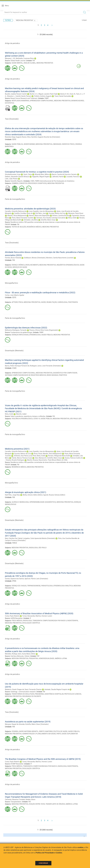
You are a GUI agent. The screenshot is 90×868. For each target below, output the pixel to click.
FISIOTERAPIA (73, 302)
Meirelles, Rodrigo (11, 654)
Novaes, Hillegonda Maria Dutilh (59, 456)
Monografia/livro (11, 283)
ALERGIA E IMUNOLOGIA (20, 502)
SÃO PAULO (42, 548)
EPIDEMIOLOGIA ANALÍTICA (63, 586)
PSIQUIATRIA (34, 658)
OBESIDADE (57, 144)
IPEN (14, 581)
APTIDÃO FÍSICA (17, 302)
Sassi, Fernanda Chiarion (33, 689)
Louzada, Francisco (73, 177)
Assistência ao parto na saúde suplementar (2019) (28, 722)
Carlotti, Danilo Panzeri (23, 96)
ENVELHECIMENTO (32, 265)
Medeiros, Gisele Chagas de (14, 689)
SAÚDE (43, 302)
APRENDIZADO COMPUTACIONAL (42, 101)
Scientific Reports (17, 181)
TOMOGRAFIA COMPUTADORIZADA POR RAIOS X (50, 621)
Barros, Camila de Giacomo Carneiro (64, 174)
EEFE (14, 139)
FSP (38, 656)
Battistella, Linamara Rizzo (25, 58)
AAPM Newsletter (16, 618)
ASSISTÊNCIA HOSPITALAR (54, 694)
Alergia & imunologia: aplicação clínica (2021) (26, 492)
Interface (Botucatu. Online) (20, 656)
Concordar (43, 863)
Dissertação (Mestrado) (14, 351)
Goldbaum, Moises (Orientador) (35, 258)
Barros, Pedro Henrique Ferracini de (17, 366)
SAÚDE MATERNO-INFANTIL (29, 731)
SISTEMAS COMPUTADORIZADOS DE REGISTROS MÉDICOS (26, 375)
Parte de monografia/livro (15, 199)
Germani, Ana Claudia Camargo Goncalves (51, 218)
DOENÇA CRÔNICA (18, 265)
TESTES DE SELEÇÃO (19, 227)
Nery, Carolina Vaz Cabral (14, 538)
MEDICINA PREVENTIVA (45, 63)
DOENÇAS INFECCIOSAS (20, 335)
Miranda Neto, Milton (42, 174)
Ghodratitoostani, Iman (13, 174)
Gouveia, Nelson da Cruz (57, 213)
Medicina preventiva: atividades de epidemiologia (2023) (30, 209)
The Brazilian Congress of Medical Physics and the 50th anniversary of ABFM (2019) (43, 759)
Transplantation (16, 802)
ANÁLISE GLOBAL (30, 63)
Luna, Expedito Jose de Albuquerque (41, 211)
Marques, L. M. (10, 58)
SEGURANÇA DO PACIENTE (32, 696)
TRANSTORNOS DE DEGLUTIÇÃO (23, 694)
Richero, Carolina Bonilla (61, 216)
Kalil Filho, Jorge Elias (12, 495)
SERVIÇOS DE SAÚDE (20, 267)
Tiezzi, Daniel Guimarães (63, 96)
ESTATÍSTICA (10, 103)
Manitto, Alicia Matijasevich (17, 216)
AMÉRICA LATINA (61, 658)
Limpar (84, 20)
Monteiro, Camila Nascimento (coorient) (60, 258)
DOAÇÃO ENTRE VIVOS (37, 804)
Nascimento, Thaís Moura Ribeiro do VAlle (53, 460)
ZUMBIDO (15, 183)
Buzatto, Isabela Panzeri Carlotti (16, 94)
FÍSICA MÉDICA (17, 621)
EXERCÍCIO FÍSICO (68, 144)
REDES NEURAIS (52, 375)
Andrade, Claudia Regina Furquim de (57, 689)
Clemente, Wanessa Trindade (15, 799)
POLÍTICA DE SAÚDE (60, 731)
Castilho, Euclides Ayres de (23, 213)
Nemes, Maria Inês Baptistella (39, 216)
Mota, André (9, 414)
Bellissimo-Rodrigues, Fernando (16, 330)
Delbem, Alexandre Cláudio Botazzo (17, 177)
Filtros (8, 20)
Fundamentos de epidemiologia (21, 332)
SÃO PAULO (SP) (76, 419)
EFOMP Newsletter (17, 764)
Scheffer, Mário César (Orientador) (37, 724)
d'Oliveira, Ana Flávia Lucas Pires (25, 456)
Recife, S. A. (34, 94)
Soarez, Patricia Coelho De (74, 458)
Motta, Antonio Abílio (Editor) (33, 495)
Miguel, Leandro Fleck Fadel (48, 94)
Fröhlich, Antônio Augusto (43, 96)
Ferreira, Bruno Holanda (13, 258)
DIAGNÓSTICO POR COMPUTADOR (65, 373)
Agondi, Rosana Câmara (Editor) (54, 495)
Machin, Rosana (32, 460)
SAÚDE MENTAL (17, 63)
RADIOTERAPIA (73, 621)
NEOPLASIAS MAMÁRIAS (20, 101)
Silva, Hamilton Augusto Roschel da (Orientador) (44, 137)
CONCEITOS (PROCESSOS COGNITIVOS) (33, 183)
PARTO (59, 734)
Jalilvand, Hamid (58, 177)
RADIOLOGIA (33, 548)
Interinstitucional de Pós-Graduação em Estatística (57, 181)
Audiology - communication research (23, 692)
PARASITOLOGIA (47, 586)
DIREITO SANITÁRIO (46, 731)
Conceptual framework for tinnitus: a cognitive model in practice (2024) (37, 172)
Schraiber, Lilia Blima (31, 220)
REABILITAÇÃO (52, 302)
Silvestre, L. (11, 96)
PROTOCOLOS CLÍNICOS (73, 694)
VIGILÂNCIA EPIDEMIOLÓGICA (22, 419)
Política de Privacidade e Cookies (49, 853)
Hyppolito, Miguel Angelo (41, 177)
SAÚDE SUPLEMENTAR (70, 734)
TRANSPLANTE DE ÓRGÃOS (55, 804)
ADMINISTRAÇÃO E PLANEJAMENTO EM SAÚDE (39, 734)
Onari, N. (73, 94)
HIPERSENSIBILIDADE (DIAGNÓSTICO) (43, 502)
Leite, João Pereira (11, 179)
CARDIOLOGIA (62, 302)
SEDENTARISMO (29, 144)
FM (34, 61)
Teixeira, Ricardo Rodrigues (15, 460)
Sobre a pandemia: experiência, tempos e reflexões (28, 416)
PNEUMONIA (39, 694)
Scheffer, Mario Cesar (48, 220)
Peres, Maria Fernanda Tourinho (23, 218)
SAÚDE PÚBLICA (17, 144)
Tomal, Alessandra (29, 616)
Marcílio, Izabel (21, 414)
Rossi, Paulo (38, 454)
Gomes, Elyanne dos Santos (14, 579)
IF (30, 618)
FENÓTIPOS (63, 375)
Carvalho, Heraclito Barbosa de (15, 211)
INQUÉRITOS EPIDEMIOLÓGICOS (68, 265)
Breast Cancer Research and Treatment (24, 98)
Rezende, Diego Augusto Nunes (16, 137)
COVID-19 (37, 419)
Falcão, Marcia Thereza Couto (22, 458)
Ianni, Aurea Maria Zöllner (27, 654)
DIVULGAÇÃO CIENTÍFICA (31, 623)
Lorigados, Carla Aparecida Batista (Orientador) (39, 538)
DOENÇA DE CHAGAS (19, 586)
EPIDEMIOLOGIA (35, 335)
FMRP (46, 98)
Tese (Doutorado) (12, 119)
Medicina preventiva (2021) (17, 449)
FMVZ (15, 543)
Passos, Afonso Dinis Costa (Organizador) (44, 330)
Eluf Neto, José (41, 213)
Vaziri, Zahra (28, 174)
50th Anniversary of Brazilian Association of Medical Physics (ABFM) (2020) (39, 613)
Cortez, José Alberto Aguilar (15, 295)
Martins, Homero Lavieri (44, 616)
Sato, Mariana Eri (41, 458)
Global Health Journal (18, 61)
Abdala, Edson (30, 799)
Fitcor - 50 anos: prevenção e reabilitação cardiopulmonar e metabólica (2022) (40, 293)
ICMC (32, 181)
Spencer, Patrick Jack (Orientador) (36, 579)
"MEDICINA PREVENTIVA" (26, 21)
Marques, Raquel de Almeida (15, 724)
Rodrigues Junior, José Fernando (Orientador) (45, 366)
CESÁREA (15, 731)
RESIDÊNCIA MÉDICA (34, 227)
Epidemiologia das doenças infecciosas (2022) (26, 328)
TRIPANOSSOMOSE (34, 586)
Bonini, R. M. (65, 94)
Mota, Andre (72, 218)
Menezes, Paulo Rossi (76, 213)
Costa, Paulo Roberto (12, 616)
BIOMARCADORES (78, 101)
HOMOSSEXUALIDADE (46, 658)
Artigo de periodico (12, 43)
